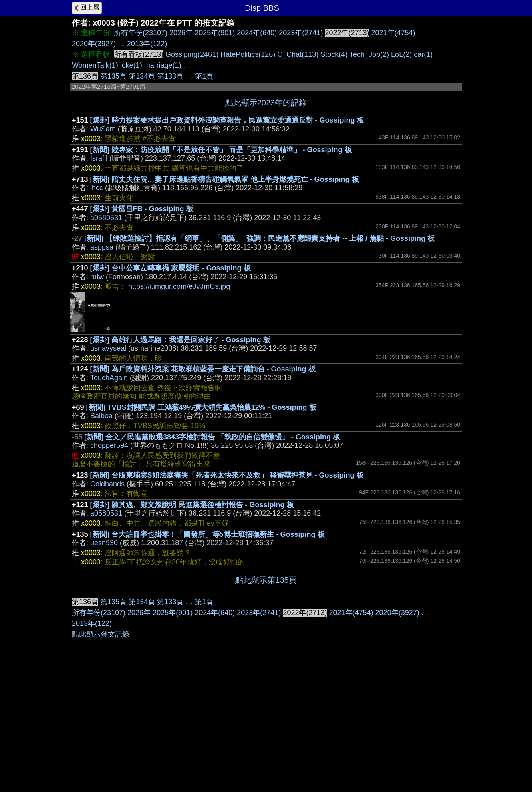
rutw (97, 277)
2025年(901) (215, 33)
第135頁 (113, 76)
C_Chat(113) (298, 54)
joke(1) (131, 65)
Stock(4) (334, 54)
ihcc (97, 188)
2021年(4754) (393, 33)
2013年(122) (147, 44)
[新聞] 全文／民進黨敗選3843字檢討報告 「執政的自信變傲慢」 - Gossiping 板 (212, 437)
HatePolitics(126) (248, 54)
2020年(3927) (94, 44)
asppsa (102, 247)
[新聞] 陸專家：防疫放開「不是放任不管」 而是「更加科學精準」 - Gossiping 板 (221, 150)
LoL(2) (401, 54)
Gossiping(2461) (192, 54)
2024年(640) (257, 33)
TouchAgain (109, 378)
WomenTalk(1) (95, 65)
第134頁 (142, 76)
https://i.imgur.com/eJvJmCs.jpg (179, 286)
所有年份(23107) (141, 33)
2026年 (181, 33)
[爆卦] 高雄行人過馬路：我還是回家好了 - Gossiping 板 (180, 340)
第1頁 (204, 76)
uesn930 (104, 543)
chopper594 (109, 445)
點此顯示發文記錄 (101, 754)
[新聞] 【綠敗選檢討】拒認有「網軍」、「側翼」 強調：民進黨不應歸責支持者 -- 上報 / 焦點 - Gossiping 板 (259, 238)
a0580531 (106, 218)
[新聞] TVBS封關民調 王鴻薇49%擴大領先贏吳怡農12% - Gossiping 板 (201, 407)
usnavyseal (108, 348)
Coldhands (107, 484)
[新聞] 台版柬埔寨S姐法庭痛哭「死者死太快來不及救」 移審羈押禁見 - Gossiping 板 (227, 475)
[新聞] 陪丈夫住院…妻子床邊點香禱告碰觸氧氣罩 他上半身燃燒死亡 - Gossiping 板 (225, 179)
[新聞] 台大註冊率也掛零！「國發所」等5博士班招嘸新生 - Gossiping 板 (208, 534)
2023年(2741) (301, 33)
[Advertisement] (266, 653)
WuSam (103, 129)
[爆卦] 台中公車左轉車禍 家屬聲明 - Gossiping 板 (170, 268)
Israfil (99, 158)
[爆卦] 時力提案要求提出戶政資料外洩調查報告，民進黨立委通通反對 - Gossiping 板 (227, 120)
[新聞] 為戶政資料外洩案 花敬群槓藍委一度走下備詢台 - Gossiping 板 (203, 369)
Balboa (101, 416)
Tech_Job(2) (369, 54)
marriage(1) (163, 65)
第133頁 (170, 76)
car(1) (423, 54)
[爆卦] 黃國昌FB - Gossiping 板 (142, 209)
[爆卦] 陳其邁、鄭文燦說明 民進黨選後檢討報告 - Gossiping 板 (192, 505)
